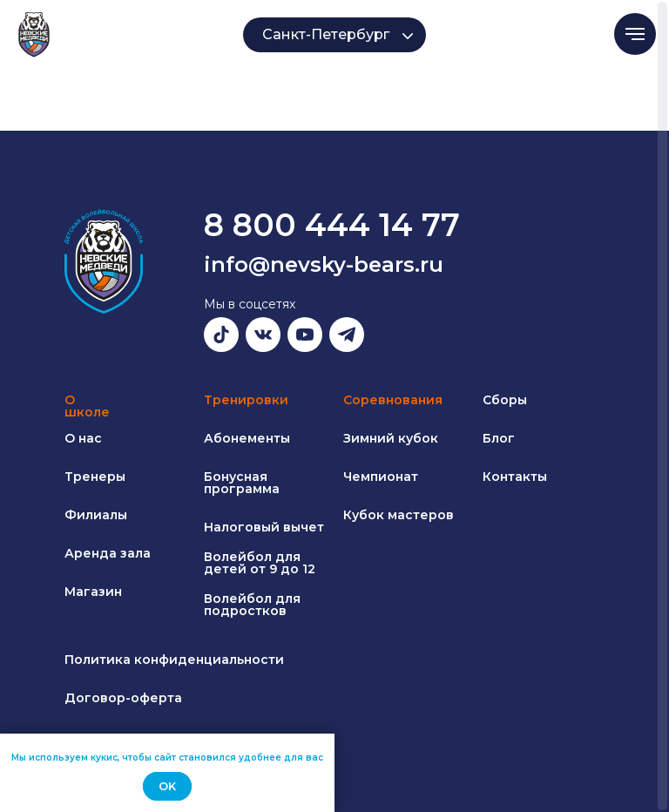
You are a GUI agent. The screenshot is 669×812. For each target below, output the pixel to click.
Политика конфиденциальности (174, 660)
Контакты (515, 477)
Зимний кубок (391, 438)
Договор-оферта (123, 698)
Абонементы (247, 438)
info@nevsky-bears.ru (324, 264)
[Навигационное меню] (635, 34)
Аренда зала (108, 553)
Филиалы (96, 515)
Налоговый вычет (264, 527)
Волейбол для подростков (252, 605)
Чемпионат (381, 477)
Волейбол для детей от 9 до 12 (260, 563)
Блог (499, 438)
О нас (83, 438)
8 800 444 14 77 (332, 225)
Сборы (505, 400)
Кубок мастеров (399, 515)
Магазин (93, 592)
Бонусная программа (242, 483)
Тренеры (95, 477)
